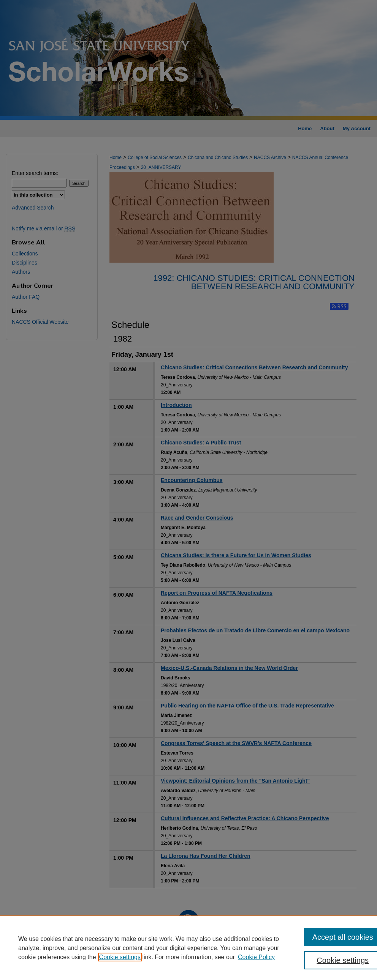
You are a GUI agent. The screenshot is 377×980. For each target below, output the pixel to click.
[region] (188, 948)
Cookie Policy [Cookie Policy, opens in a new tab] (256, 957)
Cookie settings (120, 957)
